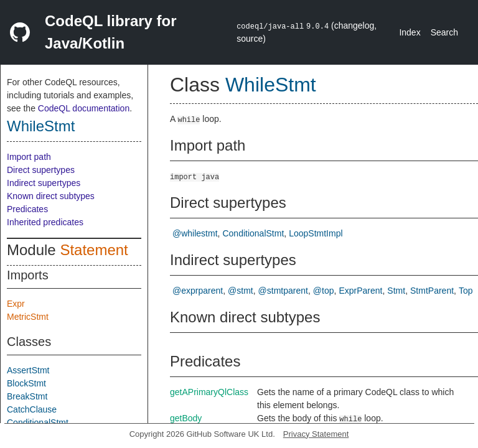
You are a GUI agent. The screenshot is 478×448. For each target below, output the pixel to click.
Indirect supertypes (44, 183)
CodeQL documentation (84, 108)
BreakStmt (27, 396)
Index (410, 32)
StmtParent (432, 291)
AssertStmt (28, 370)
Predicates (27, 209)
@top (324, 291)
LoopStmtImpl (316, 233)
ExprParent (360, 291)
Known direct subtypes (51, 196)
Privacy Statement (316, 434)
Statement (94, 250)
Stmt (396, 291)
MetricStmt (28, 317)
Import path (29, 157)
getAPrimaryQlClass (209, 392)
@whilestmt (195, 233)
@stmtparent (283, 291)
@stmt (241, 291)
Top (466, 291)
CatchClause (32, 409)
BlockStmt (26, 383)
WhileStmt (41, 126)
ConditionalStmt (38, 422)
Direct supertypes (41, 170)
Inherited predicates (45, 222)
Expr (16, 304)
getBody (186, 418)
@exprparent (198, 291)
